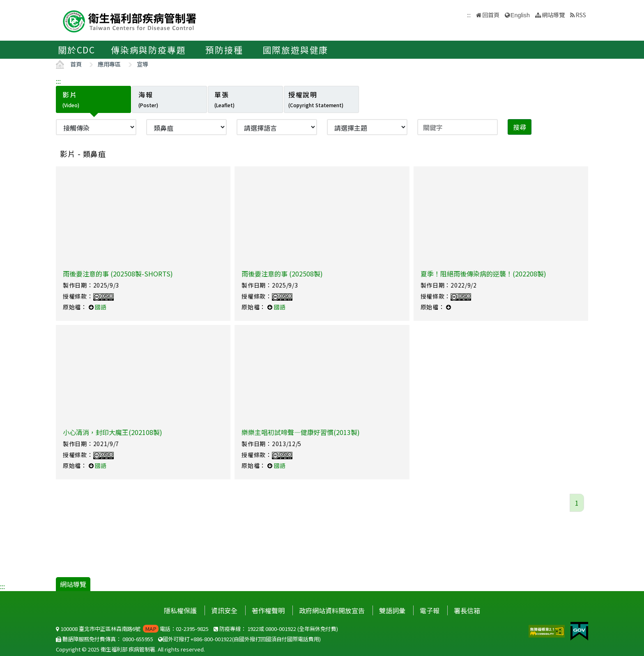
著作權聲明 (268, 610)
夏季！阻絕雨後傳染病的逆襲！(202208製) (483, 274)
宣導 (143, 64)
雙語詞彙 (392, 610)
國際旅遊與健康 (296, 50)
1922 (253, 629)
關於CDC (77, 50)
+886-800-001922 (211, 639)
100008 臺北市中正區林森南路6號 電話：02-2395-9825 (132, 629)
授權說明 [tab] (316, 99)
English (520, 15)
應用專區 (109, 64)
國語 (101, 307)
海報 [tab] (148, 99)
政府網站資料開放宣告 (332, 610)
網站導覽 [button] (553, 15)
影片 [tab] (71, 99)
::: (58, 81)
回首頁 (491, 15)
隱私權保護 (180, 610)
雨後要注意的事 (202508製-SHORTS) (118, 274)
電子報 (430, 610)
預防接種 (224, 50)
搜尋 (520, 127)
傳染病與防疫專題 (148, 50)
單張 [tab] (224, 99)
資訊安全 (224, 610)
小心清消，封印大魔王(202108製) (113, 432)
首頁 (76, 64)
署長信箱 (467, 610)
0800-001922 (281, 629)
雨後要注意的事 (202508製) (282, 274)
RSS (581, 15)
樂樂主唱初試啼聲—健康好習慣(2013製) (301, 432)
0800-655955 (138, 639)
